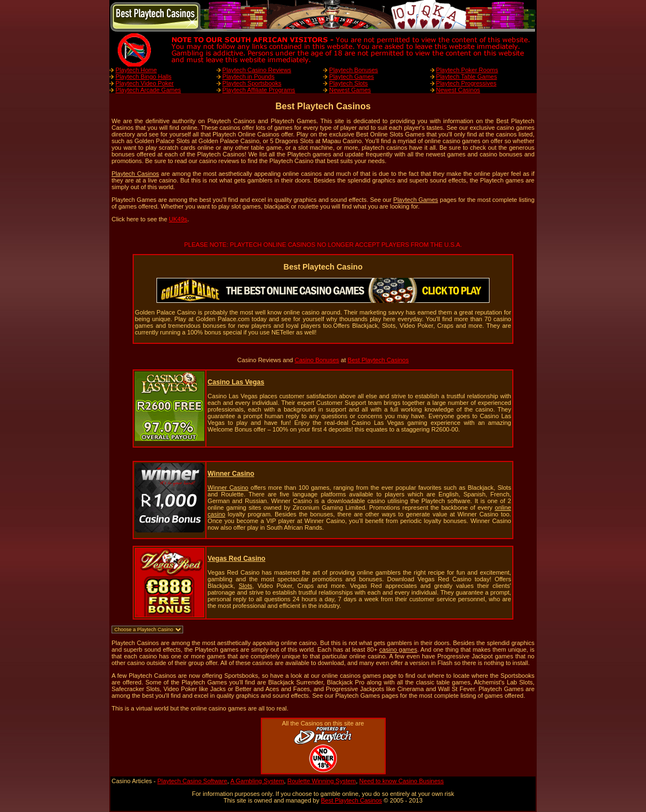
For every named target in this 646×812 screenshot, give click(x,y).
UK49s (178, 219)
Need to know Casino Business (401, 781)
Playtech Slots (349, 83)
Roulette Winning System (322, 781)
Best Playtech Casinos (378, 360)
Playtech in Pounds (249, 77)
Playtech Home (136, 70)
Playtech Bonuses (354, 70)
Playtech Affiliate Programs (259, 90)
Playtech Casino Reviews (257, 70)
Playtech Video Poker (145, 83)
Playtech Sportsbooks (252, 83)
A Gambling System (257, 781)
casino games (398, 649)
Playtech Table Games (467, 77)
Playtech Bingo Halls (143, 77)
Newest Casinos (458, 90)
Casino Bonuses (317, 360)
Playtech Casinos (135, 174)
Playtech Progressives (466, 83)
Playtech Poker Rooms (467, 70)
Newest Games (350, 90)
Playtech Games (352, 77)
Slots (245, 586)
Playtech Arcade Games (148, 90)
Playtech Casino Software (193, 781)
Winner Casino (228, 488)
